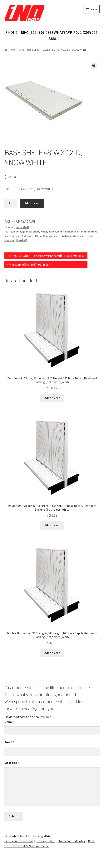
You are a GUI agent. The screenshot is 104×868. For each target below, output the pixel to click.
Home (12, 50)
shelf (57, 236)
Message (12, 763)
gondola (16, 232)
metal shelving (25, 236)
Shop (21, 50)
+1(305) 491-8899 (72, 256)
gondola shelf (31, 232)
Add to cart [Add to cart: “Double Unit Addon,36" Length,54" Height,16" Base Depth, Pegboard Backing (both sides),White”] (52, 653)
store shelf (79, 236)
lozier (44, 232)
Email (9, 742)
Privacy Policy (46, 841)
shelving (66, 236)
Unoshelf (21, 240)
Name (10, 722)
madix (52, 232)
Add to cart (32, 203)
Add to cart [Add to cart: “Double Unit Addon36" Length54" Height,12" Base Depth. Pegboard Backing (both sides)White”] (52, 525)
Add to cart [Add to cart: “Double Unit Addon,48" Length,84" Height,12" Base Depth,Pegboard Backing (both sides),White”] (52, 398)
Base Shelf (33, 50)
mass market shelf (69, 232)
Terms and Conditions (19, 841)
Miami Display (44, 236)
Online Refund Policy (72, 841)
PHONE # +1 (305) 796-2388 (29, 32)
